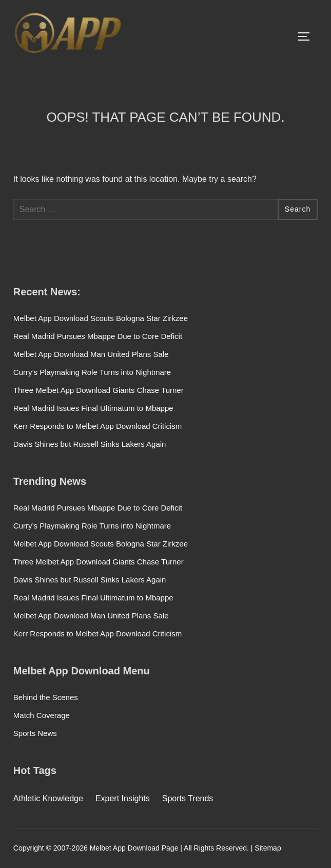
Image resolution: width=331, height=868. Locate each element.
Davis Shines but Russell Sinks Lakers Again (90, 444)
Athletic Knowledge (48, 798)
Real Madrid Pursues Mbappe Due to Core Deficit (98, 336)
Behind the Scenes (46, 697)
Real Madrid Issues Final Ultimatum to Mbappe (93, 408)
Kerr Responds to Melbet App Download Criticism (98, 426)
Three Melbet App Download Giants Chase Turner (99, 390)
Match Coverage (42, 715)
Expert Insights (123, 798)
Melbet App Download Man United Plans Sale (91, 354)
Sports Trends (188, 798)
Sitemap (268, 848)
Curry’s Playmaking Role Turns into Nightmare (92, 372)
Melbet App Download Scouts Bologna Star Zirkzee (101, 318)
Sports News (35, 733)
